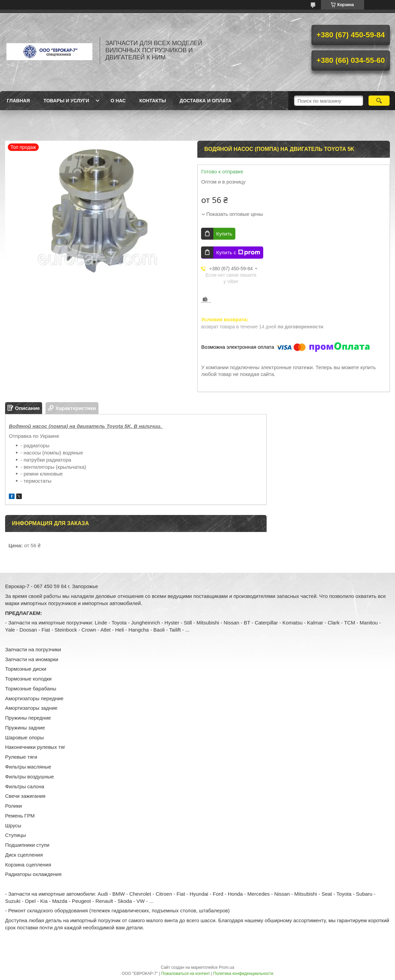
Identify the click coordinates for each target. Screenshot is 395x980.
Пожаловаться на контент (186, 974)
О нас (118, 101)
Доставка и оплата (206, 101)
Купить (224, 234)
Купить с (238, 253)
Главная (18, 101)
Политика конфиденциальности (243, 974)
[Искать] (379, 101)
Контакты (152, 101)
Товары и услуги (66, 101)
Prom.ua (226, 967)
